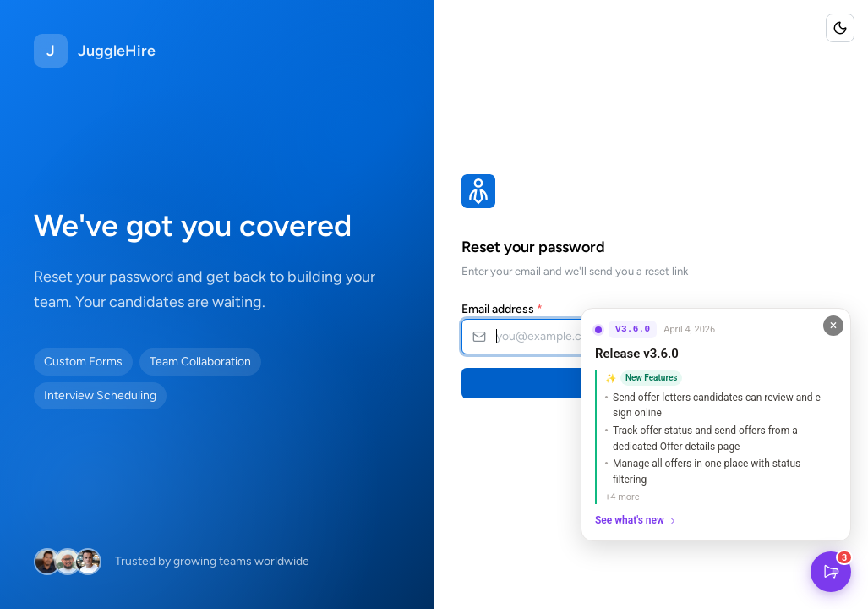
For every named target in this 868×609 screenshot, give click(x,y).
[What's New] (831, 572)
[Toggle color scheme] (840, 28)
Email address (502, 309)
